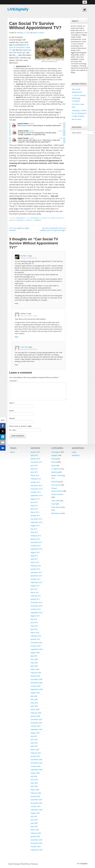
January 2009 (35, 676)
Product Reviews (57, 494)
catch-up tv (45, 218)
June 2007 (34, 739)
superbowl (20, 220)
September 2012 (37, 549)
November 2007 (37, 723)
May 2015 (34, 469)
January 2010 (35, 639)
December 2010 (36, 602)
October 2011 (36, 579)
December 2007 (36, 719)
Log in (74, 452)
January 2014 (35, 515)
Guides (54, 465)
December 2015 (36, 462)
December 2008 (36, 679)
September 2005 (37, 810)
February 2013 (36, 536)
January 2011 (35, 599)
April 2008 (34, 706)
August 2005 (35, 813)
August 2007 (35, 733)
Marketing (55, 472)
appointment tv (35, 218)
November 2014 (37, 489)
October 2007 (36, 726)
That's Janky (56, 501)
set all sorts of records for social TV (19, 47)
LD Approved (56, 469)
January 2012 (35, 569)
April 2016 (34, 455)
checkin (53, 218)
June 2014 (34, 502)
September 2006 (37, 770)
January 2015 (35, 482)
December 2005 (36, 800)
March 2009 (35, 669)
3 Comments (37, 220)
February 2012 (36, 566)
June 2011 (34, 589)
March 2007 (35, 750)
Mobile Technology (58, 475)
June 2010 (34, 622)
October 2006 (36, 766)
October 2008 (36, 686)
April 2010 (34, 629)
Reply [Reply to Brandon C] (16, 303)
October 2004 (36, 846)
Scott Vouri (24, 347)
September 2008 (37, 689)
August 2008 (35, 693)
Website (12, 418)
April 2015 (34, 472)
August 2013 (35, 526)
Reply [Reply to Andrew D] (16, 337)
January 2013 (35, 539)
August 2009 (35, 653)
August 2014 (35, 499)
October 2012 (36, 546)
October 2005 (36, 806)
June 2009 (34, 659)
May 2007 (34, 743)
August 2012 (35, 552)
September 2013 (37, 522)
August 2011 (35, 586)
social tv (12, 220)
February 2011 (36, 596)
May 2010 (34, 626)
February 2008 (36, 713)
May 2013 (34, 532)
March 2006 (35, 790)
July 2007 (34, 736)
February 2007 (36, 753)
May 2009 (34, 663)
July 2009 (34, 656)
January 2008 (35, 716)
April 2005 (34, 826)
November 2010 (37, 606)
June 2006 (34, 780)
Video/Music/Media (58, 507)
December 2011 (36, 572)
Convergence (20, 218)
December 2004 (36, 840)
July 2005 (34, 816)
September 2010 (37, 612)
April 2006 (34, 786)
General (54, 462)
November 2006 (37, 763)
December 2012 (36, 542)
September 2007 (37, 729)
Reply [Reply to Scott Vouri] (16, 365)
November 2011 (37, 576)
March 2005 (35, 830)
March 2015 (35, 475)
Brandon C (24, 256)
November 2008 (37, 683)
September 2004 (37, 850)
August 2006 (35, 773)
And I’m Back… (77, 119)
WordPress (76, 455)
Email (12, 411)
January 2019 (35, 452)
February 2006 (36, 793)
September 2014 (37, 495)
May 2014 (34, 506)
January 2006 (35, 796)
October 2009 (36, 646)
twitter (29, 220)
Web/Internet (56, 513)
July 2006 (34, 776)
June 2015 (34, 465)
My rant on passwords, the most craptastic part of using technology (53, 229)
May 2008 (34, 703)
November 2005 (37, 803)
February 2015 (36, 479)
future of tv (60, 218)
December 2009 (36, 643)
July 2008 (34, 696)
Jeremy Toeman (38, 33)
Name (12, 403)
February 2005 (36, 833)
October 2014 (36, 492)
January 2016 (35, 459)
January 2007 (35, 756)
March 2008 (35, 709)
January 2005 (35, 836)
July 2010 (34, 619)
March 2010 (35, 633)
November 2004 (37, 843)
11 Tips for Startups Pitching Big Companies (79, 98)
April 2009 (34, 666)
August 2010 (35, 616)
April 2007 (34, 746)
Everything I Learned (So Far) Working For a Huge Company (79, 113)
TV (25, 220)
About (12, 452)
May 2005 (34, 823)
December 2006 (36, 760)
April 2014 (34, 509)
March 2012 (35, 562)
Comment (13, 381)
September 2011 (37, 582)
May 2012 (34, 556)
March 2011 (35, 592)
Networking (55, 482)
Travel (53, 504)
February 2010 (36, 636)
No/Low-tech (56, 485)
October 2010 (36, 609)
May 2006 (34, 783)
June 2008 (34, 699)
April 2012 (34, 559)
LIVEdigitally (18, 9)
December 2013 (36, 519)
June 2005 (34, 820)
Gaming (54, 459)
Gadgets (54, 455)
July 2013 (34, 529)
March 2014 (35, 512)
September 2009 (37, 649)
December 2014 (36, 485)
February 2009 (36, 673)
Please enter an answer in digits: (21, 426)
